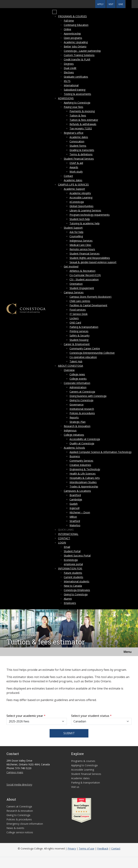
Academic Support (74, 189)
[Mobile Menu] (54, 12)
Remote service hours (82, 249)
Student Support (73, 228)
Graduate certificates (76, 77)
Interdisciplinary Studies (83, 482)
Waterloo (75, 525)
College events (78, 379)
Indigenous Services (81, 241)
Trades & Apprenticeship (84, 486)
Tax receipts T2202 (81, 128)
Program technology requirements (90, 215)
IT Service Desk (79, 314)
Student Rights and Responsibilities (90, 258)
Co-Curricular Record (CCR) (85, 275)
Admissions (66, 98)
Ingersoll (74, 508)
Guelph (74, 504)
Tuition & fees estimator (84, 120)
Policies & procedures (82, 413)
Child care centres (80, 301)
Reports (74, 417)
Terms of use (87, 848)
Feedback (103, 848)
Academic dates (79, 137)
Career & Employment (77, 344)
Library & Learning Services (85, 210)
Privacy (72, 848)
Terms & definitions (81, 154)
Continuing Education (76, 25)
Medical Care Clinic (80, 245)
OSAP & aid (76, 163)
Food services (78, 310)
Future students (73, 573)
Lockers (74, 318)
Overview (69, 370)
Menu (128, 652)
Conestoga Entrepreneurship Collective (92, 353)
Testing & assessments (77, 94)
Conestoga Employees (77, 590)
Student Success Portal (77, 556)
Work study (76, 172)
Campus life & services (73, 185)
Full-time (69, 21)
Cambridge (76, 499)
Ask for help (76, 232)
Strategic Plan (78, 422)
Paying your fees (73, 107)
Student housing (79, 340)
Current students (73, 577)
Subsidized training (75, 90)
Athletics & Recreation (82, 271)
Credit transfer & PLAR (77, 59)
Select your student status (91, 716)
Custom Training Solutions (79, 55)
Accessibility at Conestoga (85, 439)
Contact (68, 176)
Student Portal (72, 551)
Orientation (76, 284)
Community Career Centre (85, 348)
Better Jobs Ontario (75, 46)
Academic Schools (74, 448)
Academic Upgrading (76, 42)
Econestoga (71, 560)
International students (77, 581)
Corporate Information (77, 383)
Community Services (81, 461)
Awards (74, 167)
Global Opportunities (81, 206)
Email (67, 547)
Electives (69, 72)
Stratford (75, 521)
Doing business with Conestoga (88, 396)
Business (75, 456)
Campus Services (74, 292)
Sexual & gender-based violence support (93, 262)
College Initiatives (74, 435)
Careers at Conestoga (82, 392)
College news (77, 374)
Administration (78, 387)
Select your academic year (26, 716)
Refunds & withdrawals (83, 124)
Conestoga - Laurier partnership (82, 51)
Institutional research (82, 409)
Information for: (70, 568)
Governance (77, 405)
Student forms (78, 146)
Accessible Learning (81, 197)
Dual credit (70, 68)
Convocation (77, 141)
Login (62, 543)
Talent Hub (76, 361)
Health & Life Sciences (83, 474)
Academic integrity (80, 193)
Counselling (76, 236)
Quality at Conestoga (82, 443)
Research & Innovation (77, 426)
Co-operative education (83, 357)
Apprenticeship (72, 34)
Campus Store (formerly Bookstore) (90, 297)
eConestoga (77, 202)
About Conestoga (71, 366)
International (71, 85)
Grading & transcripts (82, 150)
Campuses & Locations (77, 491)
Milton (73, 517)
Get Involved (71, 266)
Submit (69, 733)
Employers (70, 603)
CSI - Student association (84, 279)
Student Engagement (82, 288)
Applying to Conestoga (77, 103)
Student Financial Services (79, 159)
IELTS (67, 81)
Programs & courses (72, 16)
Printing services (79, 331)
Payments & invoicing (82, 111)
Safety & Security (80, 335)
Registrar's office (74, 133)
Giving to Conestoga (81, 400)
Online (67, 29)
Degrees (69, 64)
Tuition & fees (78, 115)
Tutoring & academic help (85, 223)
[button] (129, 4)
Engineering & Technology (85, 469)
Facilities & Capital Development (88, 305)
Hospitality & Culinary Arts (85, 478)
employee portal (73, 564)
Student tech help (80, 219)
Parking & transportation (84, 327)
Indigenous (70, 430)
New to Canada (73, 586)
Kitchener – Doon (80, 512)
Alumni (68, 599)
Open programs (73, 38)
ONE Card (75, 323)
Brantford (75, 495)
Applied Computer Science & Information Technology (101, 452)
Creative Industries (80, 465)
